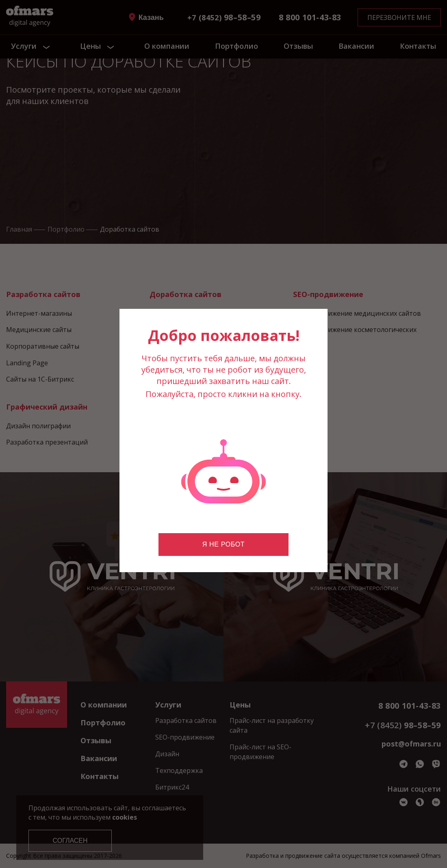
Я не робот (223, 544)
